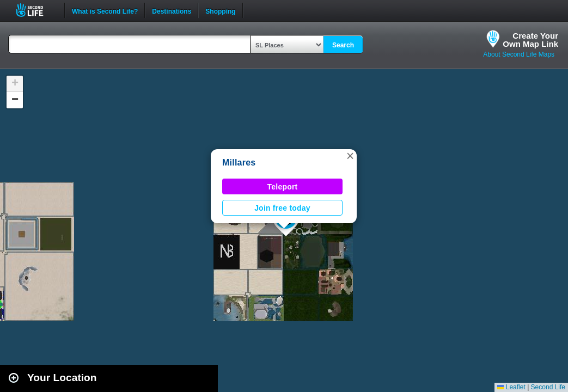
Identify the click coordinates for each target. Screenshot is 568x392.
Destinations (172, 10)
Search (343, 45)
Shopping (220, 10)
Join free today (282, 208)
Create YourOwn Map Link (530, 40)
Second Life (36, 10)
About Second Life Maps (519, 54)
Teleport (283, 187)
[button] (350, 156)
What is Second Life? (105, 10)
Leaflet (511, 387)
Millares (239, 163)
